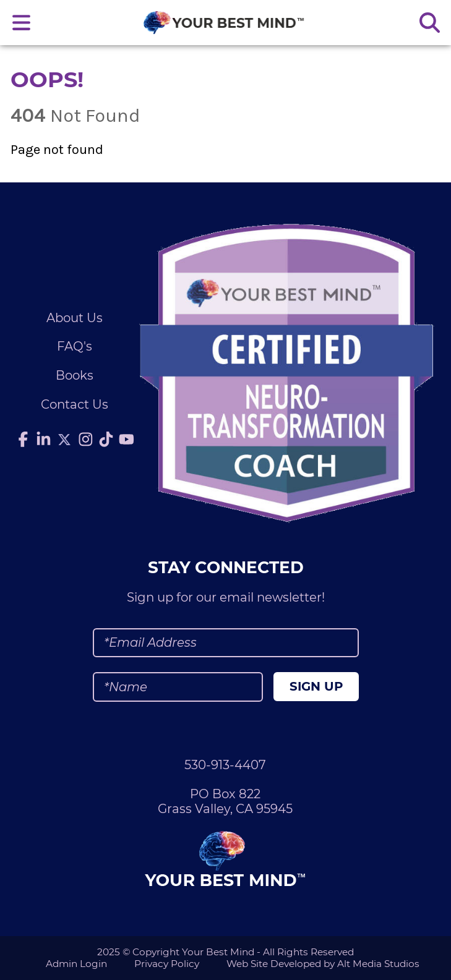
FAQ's (75, 346)
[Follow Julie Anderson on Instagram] (86, 440)
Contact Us (75, 404)
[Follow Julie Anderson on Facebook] (23, 440)
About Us (75, 318)
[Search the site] (429, 23)
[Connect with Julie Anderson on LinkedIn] (43, 440)
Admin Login (76, 964)
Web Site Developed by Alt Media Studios (323, 964)
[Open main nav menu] (22, 23)
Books (75, 375)
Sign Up (316, 686)
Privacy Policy (167, 964)
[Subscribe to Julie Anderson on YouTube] (127, 440)
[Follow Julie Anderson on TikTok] (106, 440)
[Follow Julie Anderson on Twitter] (64, 440)
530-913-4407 (225, 765)
